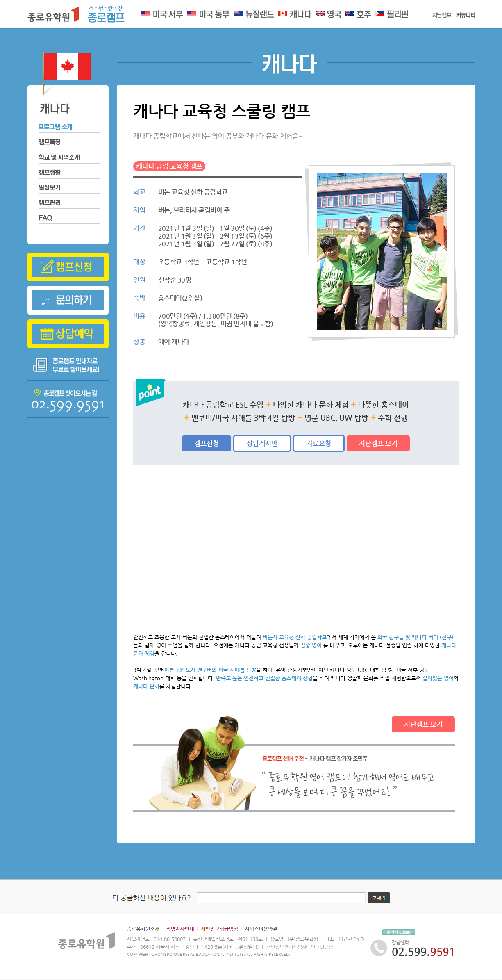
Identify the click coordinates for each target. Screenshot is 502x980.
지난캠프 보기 (378, 443)
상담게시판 (262, 443)
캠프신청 (207, 443)
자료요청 (319, 443)
